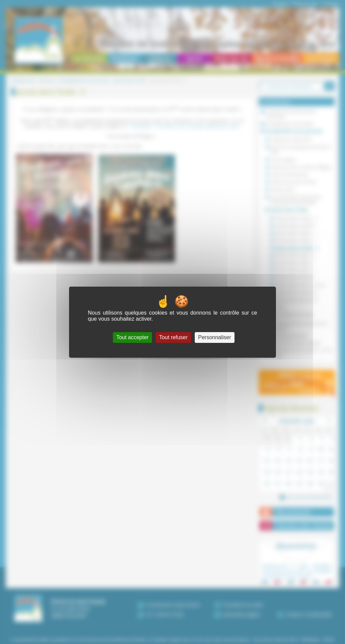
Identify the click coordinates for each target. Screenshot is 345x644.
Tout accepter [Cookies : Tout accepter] (132, 337)
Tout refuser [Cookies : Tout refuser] (173, 337)
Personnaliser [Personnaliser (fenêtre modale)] (215, 337)
